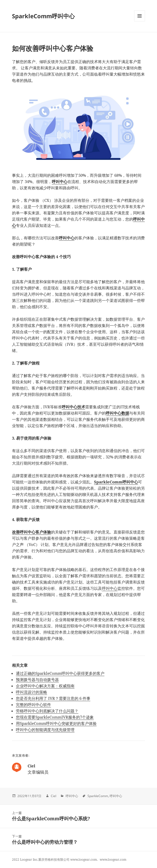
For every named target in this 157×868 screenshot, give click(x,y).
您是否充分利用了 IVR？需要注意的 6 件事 (53, 698)
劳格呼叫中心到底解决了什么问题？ (47, 711)
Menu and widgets (140, 21)
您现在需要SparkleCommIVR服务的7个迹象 (55, 717)
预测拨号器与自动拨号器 (37, 679)
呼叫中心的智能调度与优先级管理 (45, 730)
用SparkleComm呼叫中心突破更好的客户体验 (56, 723)
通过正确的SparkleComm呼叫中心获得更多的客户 (60, 673)
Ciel (54, 796)
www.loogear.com (113, 860)
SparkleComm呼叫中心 (43, 16)
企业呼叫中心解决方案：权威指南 (45, 686)
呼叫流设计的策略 (32, 692)
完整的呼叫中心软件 (33, 705)
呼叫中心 (110, 588)
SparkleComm (98, 796)
